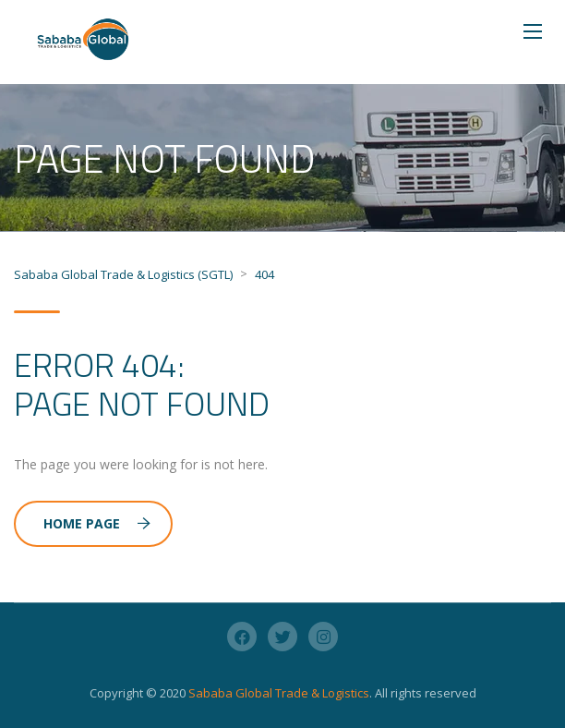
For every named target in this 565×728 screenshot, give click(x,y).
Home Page (97, 523)
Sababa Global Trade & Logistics (279, 693)
